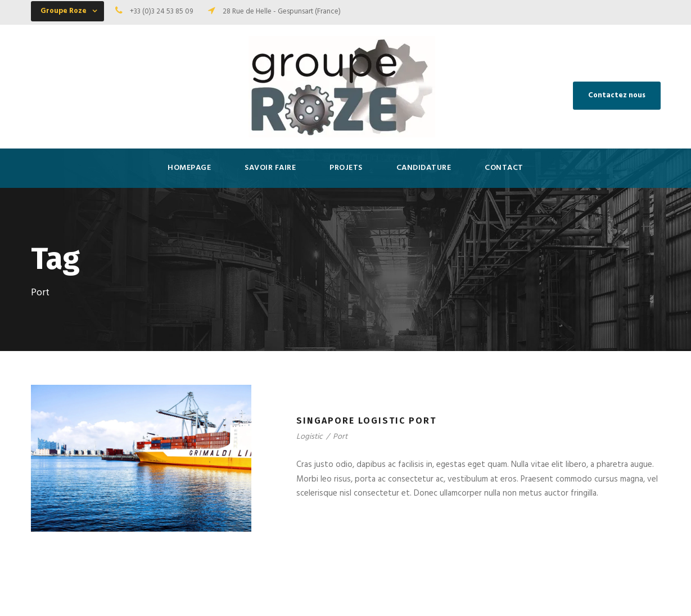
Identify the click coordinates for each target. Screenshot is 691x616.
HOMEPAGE (189, 168)
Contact (504, 168)
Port (340, 437)
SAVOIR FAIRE (270, 168)
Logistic (310, 437)
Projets (346, 168)
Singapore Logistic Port (366, 421)
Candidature (424, 168)
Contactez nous (617, 95)
